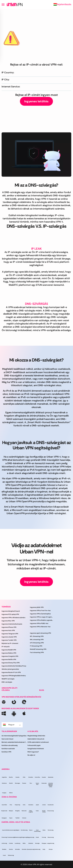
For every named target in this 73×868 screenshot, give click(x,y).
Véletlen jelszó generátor (10, 669)
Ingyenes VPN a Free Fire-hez (40, 611)
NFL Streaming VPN (37, 636)
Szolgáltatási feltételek (36, 749)
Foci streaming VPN (37, 652)
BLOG (42, 690)
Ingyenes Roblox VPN (9, 653)
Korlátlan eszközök (8, 749)
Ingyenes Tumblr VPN (9, 640)
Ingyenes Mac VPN (8, 621)
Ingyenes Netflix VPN (9, 659)
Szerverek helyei (7, 739)
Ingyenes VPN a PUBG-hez (39, 623)
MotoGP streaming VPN (38, 649)
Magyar (12, 725)
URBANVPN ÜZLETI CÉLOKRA (9, 689)
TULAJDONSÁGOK (9, 731)
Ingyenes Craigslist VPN (10, 656)
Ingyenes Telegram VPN (10, 634)
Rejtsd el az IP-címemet (10, 643)
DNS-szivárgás (7, 682)
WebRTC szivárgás (8, 679)
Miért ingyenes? (33, 752)
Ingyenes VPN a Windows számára (13, 618)
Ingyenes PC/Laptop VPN (10, 614)
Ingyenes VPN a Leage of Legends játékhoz (42, 617)
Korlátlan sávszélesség (10, 745)
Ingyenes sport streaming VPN (40, 633)
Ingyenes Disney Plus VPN (11, 663)
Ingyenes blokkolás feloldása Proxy (14, 666)
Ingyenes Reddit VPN (9, 650)
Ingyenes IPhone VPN (9, 627)
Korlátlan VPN (6, 752)
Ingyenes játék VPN (37, 607)
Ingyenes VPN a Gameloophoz (40, 614)
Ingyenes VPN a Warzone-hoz (40, 627)
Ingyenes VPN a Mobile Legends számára (42, 620)
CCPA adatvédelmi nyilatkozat (38, 742)
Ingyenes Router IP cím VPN (11, 672)
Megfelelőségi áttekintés (36, 736)
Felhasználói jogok (34, 745)
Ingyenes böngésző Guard (11, 611)
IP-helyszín (6, 647)
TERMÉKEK (6, 607)
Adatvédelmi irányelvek (36, 739)
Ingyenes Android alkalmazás (12, 624)
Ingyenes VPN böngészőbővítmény (14, 676)
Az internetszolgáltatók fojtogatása (14, 736)
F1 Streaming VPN (36, 646)
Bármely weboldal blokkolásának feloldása (15, 742)
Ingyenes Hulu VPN (8, 630)
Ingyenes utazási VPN (9, 637)
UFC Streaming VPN (37, 643)
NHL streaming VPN (37, 640)
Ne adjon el (31, 755)
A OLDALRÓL (33, 731)
